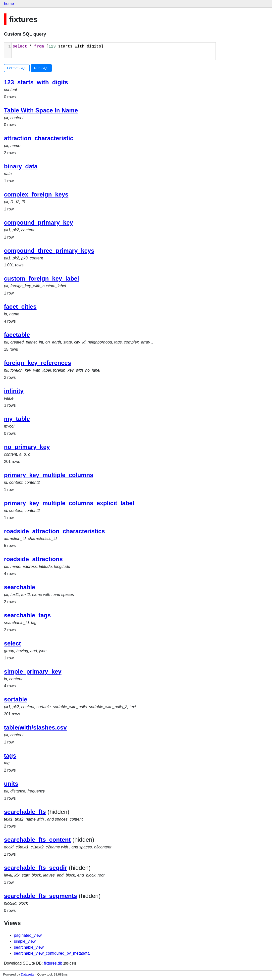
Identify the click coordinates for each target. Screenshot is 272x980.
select (12, 643)
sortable (16, 699)
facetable (17, 335)
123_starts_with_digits (36, 82)
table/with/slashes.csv (35, 727)
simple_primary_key (33, 671)
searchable (20, 587)
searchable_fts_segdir (35, 868)
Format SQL (17, 68)
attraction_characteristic (39, 138)
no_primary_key (27, 447)
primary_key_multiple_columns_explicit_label (69, 503)
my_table (17, 419)
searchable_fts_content (37, 840)
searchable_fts (25, 812)
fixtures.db (53, 963)
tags (10, 756)
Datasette (28, 974)
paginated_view (28, 935)
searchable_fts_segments (40, 896)
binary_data (21, 166)
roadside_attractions (33, 559)
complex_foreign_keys (36, 194)
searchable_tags (27, 615)
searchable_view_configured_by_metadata (52, 953)
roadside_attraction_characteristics (54, 531)
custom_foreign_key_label (41, 278)
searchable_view (29, 947)
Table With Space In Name (41, 110)
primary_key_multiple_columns (49, 475)
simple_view (25, 941)
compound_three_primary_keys (49, 251)
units (11, 784)
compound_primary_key (38, 222)
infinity (14, 391)
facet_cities (20, 307)
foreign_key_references (37, 363)
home (9, 4)
